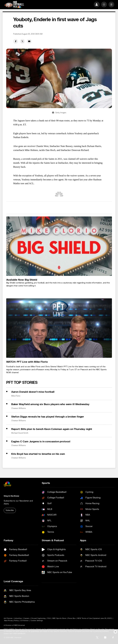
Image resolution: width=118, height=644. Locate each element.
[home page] (14, 5)
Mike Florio (16, 396)
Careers (27, 618)
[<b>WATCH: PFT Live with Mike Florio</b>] (59, 328)
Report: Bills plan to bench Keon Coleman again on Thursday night (52, 429)
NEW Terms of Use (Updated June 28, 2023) (95, 618)
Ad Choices (8, 618)
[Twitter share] (22, 41)
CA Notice (24, 621)
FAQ (49, 618)
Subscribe (10, 510)
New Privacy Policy (11, 621)
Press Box (72, 618)
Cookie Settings (37, 621)
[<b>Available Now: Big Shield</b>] (59, 246)
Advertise (18, 618)
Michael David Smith (20, 433)
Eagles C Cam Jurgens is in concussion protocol (41, 442)
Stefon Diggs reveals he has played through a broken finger (48, 417)
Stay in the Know (11, 496)
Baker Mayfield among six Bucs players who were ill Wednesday (50, 404)
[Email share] (29, 41)
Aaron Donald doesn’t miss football (33, 392)
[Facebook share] (16, 41)
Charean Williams (19, 408)
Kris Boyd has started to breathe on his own (38, 454)
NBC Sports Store (59, 618)
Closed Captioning (38, 618)
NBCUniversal (20, 625)
